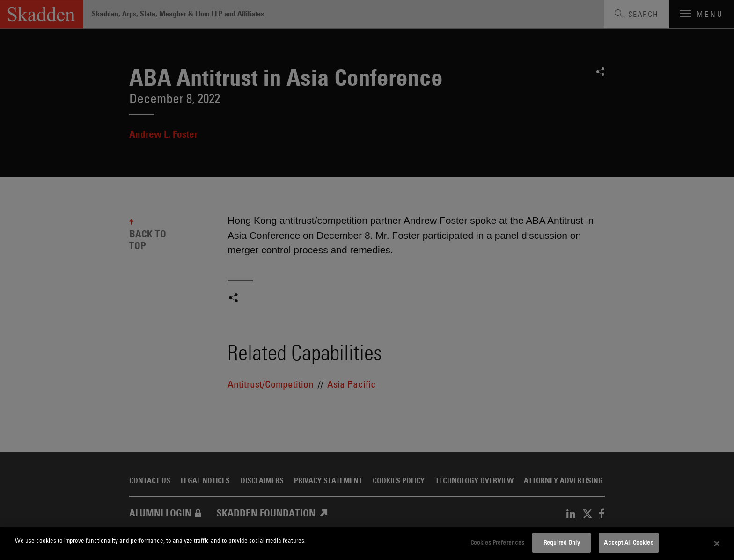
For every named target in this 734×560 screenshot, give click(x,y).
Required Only (562, 542)
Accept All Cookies (628, 542)
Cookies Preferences (497, 542)
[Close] (717, 544)
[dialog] (367, 543)
